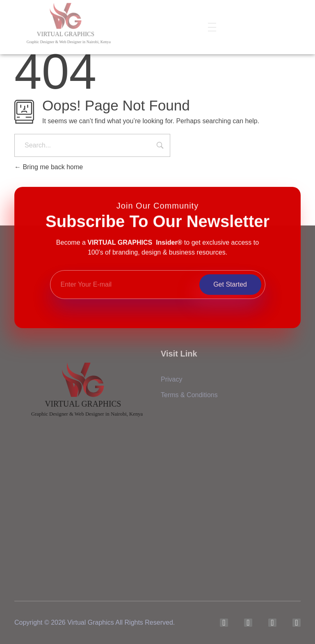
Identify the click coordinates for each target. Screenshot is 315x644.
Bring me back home (49, 167)
